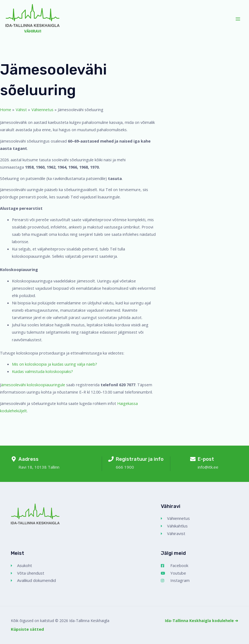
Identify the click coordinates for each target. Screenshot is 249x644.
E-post (206, 459)
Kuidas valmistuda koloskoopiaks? (42, 371)
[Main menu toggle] (238, 19)
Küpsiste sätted (27, 629)
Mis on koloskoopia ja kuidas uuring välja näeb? (55, 364)
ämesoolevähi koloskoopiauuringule (33, 385)
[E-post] (193, 459)
